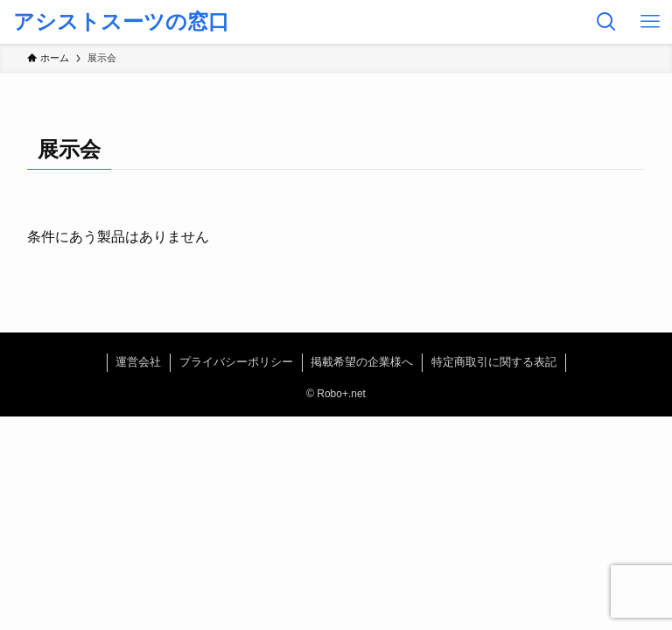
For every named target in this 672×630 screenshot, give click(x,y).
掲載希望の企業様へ (362, 362)
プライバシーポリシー (236, 362)
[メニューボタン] (650, 22)
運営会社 (138, 362)
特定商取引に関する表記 (494, 362)
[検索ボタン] (606, 22)
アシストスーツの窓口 (121, 22)
